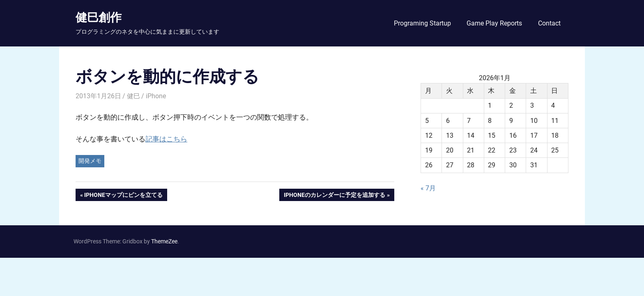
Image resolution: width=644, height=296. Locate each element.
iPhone (156, 96)
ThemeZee (164, 241)
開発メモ (90, 161)
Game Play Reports (494, 23)
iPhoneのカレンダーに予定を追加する (334, 196)
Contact (549, 23)
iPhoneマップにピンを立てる (123, 196)
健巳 (133, 96)
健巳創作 (99, 17)
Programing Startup (422, 23)
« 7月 (428, 188)
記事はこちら (166, 139)
